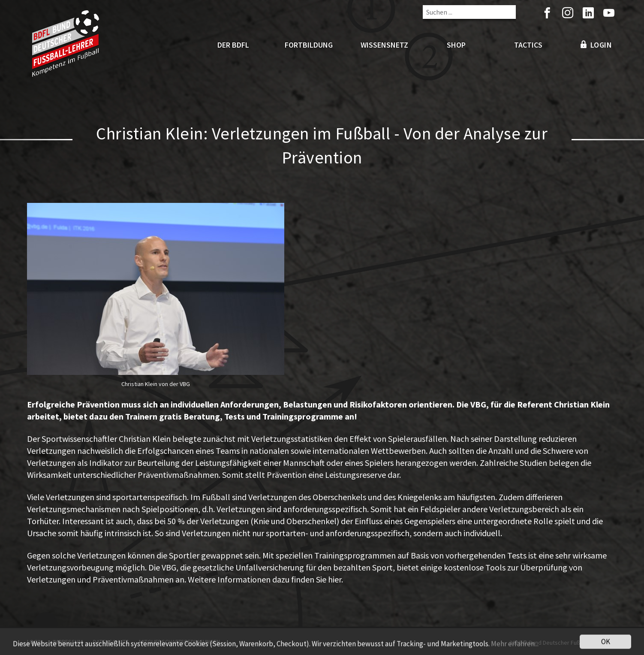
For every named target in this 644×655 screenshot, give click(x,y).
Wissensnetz (384, 45)
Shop (456, 45)
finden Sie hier (316, 579)
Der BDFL (233, 45)
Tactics (528, 45)
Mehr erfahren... (515, 646)
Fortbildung (309, 45)
